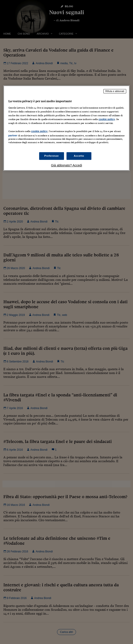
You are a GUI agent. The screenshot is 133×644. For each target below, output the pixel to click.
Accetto (79, 156)
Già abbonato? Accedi (67, 165)
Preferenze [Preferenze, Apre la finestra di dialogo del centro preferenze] (52, 156)
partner (13, 135)
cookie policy (107, 119)
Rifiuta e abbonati (115, 91)
